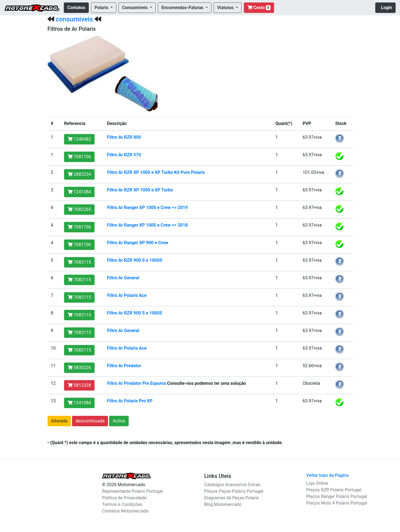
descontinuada (90, 421)
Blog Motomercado (223, 504)
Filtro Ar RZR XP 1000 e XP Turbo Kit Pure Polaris (156, 172)
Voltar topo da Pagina (327, 475)
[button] (104, 8)
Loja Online (317, 483)
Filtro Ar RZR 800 (124, 137)
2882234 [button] (79, 174)
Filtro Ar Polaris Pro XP (130, 401)
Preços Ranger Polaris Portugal (337, 496)
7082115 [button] (79, 262)
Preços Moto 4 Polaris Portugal (337, 503)
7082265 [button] (79, 209)
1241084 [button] (79, 192)
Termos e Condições (122, 504)
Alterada (59, 421)
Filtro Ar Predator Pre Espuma (136, 383)
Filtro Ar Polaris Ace (127, 295)
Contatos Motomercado (125, 511)
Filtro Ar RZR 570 (124, 155)
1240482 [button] (79, 139)
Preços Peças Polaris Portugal (234, 491)
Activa (119, 421)
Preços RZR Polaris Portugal (334, 490)
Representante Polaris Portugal (132, 491)
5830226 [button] (79, 368)
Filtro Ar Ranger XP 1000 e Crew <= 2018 (147, 225)
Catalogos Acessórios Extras (232, 485)
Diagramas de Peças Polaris (232, 498)
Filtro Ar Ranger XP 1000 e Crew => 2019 (147, 207)
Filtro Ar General (123, 278)
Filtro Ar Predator (124, 366)
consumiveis (74, 19)
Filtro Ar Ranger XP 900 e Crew (137, 243)
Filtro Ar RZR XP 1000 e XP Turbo (140, 190)
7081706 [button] (79, 157)
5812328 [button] (79, 385)
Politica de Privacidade (124, 498)
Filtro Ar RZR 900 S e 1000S (135, 260)
